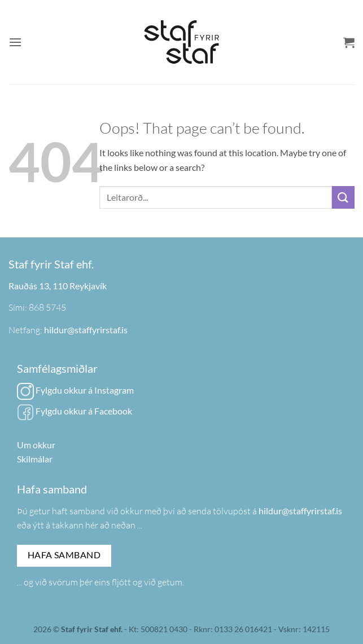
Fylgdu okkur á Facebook (75, 411)
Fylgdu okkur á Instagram (75, 390)
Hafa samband (64, 555)
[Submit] (343, 197)
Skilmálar (35, 459)
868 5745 (47, 307)
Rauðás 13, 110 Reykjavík (58, 286)
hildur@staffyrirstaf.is (86, 330)
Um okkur (36, 445)
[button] (15, 42)
